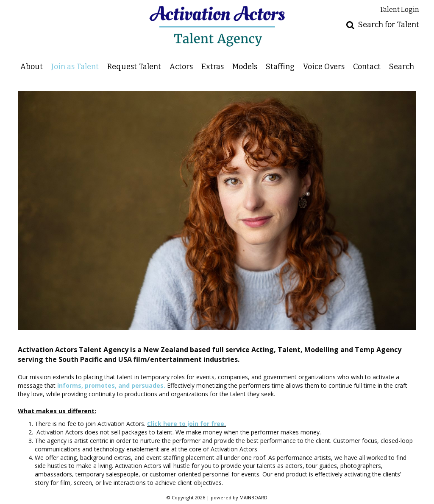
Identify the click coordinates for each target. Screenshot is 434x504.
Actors (181, 66)
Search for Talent (389, 25)
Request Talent (134, 66)
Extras (213, 66)
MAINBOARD (253, 497)
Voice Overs (324, 66)
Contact (367, 66)
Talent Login (399, 10)
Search (402, 66)
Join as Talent (75, 66)
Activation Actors (217, 26)
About (32, 66)
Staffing (280, 66)
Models (245, 66)
